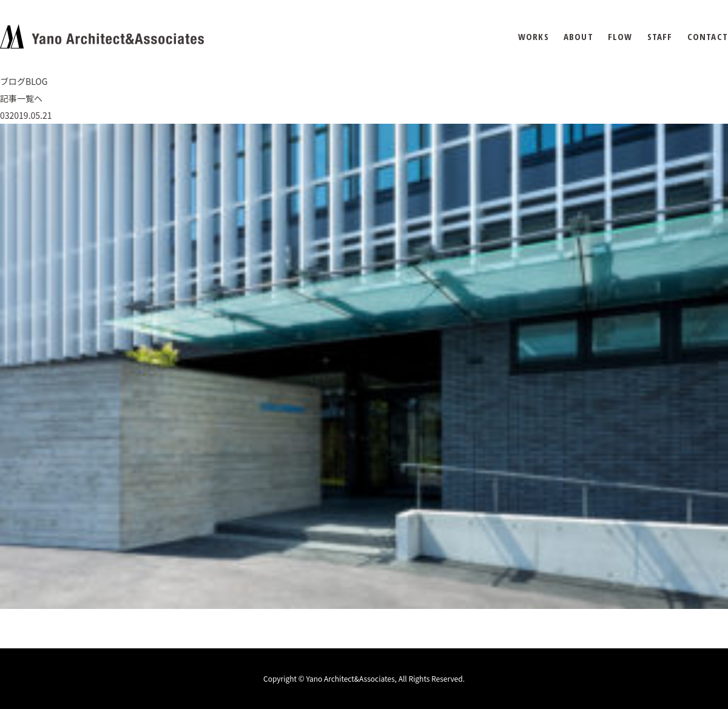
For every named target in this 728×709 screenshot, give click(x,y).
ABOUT (578, 37)
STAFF (660, 37)
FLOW (620, 37)
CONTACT (708, 37)
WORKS (534, 37)
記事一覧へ (21, 98)
